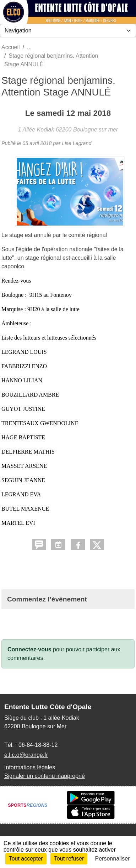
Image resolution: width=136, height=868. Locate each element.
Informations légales (30, 767)
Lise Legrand (77, 143)
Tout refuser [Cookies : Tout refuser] (69, 859)
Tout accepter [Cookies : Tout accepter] (26, 859)
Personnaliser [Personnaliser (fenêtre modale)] (113, 859)
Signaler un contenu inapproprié (45, 776)
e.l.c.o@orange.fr (26, 755)
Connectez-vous (29, 649)
